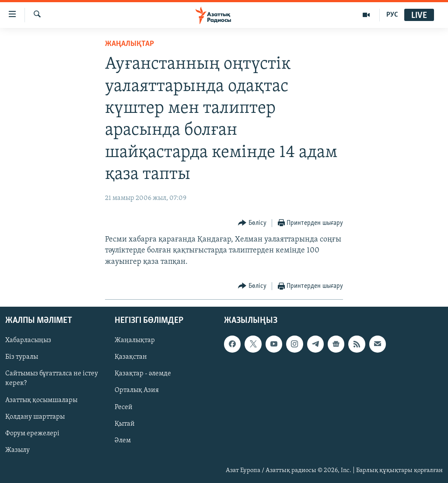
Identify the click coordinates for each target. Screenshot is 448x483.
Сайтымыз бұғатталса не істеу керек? (52, 378)
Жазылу (17, 450)
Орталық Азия (137, 390)
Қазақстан (131, 357)
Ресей (124, 407)
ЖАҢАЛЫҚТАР (129, 44)
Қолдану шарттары (35, 417)
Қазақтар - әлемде (143, 374)
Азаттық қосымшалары (41, 400)
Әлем (123, 441)
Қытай (125, 424)
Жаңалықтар (135, 340)
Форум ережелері (32, 434)
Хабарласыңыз (28, 340)
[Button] (252, 223)
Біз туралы (22, 357)
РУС (392, 15)
